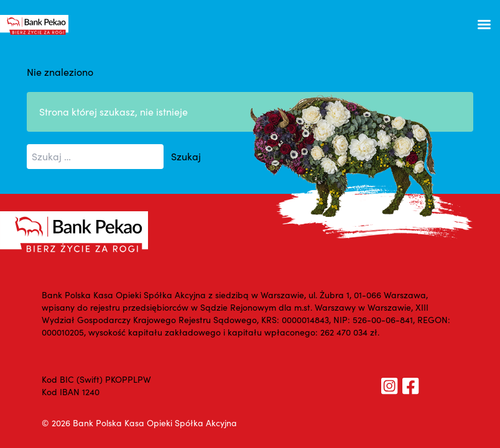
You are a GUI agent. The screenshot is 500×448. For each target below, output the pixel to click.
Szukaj (186, 156)
